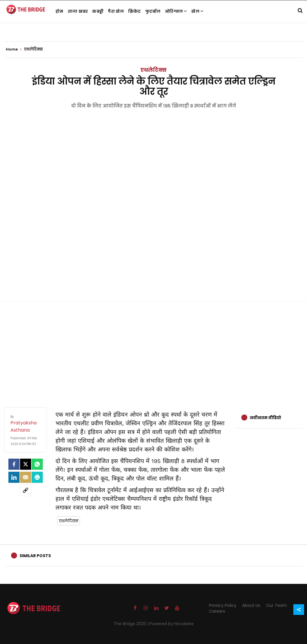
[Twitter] (26, 464)
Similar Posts (35, 556)
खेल (197, 11)
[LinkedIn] (14, 477)
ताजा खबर (78, 11)
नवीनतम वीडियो (265, 418)
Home (14, 49)
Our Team (276, 605)
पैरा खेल (116, 11)
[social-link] (26, 490)
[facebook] (14, 464)
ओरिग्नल (176, 11)
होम (59, 11)
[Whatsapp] (37, 464)
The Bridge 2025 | (132, 624)
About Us (251, 605)
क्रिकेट (135, 11)
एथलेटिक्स (153, 70)
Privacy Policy (223, 605)
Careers (217, 611)
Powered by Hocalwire (172, 624)
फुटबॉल (153, 11)
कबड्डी (98, 11)
